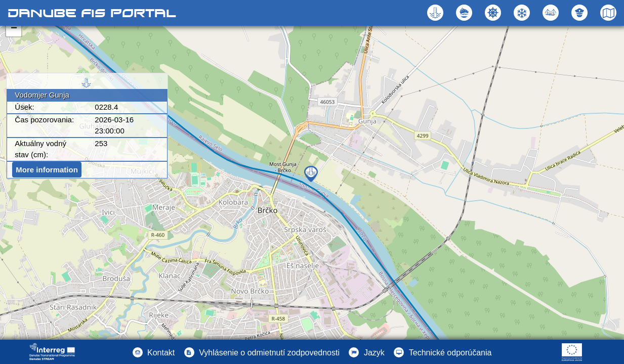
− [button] (14, 29)
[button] (552, 13)
